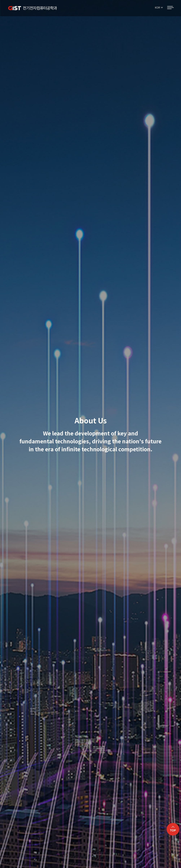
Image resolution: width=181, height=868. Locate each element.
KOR (158, 8)
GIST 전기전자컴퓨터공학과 (33, 8)
